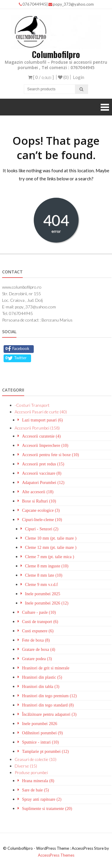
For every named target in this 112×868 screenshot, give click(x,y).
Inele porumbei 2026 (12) (47, 603)
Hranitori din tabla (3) (41, 686)
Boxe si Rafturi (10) (39, 501)
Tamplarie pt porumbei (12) (45, 751)
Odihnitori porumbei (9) (42, 733)
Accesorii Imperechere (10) (45, 445)
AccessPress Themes (56, 855)
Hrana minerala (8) (38, 781)
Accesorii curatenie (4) (41, 436)
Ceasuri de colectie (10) (36, 759)
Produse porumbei (31, 772)
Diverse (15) (26, 766)
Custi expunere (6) (38, 631)
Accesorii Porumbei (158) (37, 428)
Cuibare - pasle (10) (39, 612)
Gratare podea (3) (37, 659)
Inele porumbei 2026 (40, 724)
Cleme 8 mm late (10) (44, 575)
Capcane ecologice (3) (41, 510)
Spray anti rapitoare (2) (42, 799)
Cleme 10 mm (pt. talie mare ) (51, 538)
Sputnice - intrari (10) (40, 742)
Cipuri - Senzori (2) (42, 529)
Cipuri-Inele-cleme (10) (42, 520)
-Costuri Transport (32, 405)
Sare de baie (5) (36, 790)
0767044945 (33, 4)
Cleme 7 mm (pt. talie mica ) (50, 557)
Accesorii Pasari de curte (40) (41, 412)
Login (79, 77)
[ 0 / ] (41, 77)
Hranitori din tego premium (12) (49, 696)
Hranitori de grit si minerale (46, 668)
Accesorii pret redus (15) (43, 464)
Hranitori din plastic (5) (42, 677)
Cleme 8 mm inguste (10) (47, 566)
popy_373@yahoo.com (71, 4)
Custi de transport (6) (40, 622)
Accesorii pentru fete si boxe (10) (50, 455)
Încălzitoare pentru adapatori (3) (49, 714)
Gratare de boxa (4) (39, 649)
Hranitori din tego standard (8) (48, 705)
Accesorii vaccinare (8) (42, 473)
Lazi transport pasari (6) (42, 420)
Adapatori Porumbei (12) (43, 482)
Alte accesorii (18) (38, 492)
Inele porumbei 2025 (43, 594)
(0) (63, 77)
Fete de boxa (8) (36, 640)
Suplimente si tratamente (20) (47, 808)
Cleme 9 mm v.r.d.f (41, 584)
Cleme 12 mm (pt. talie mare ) (51, 547)
